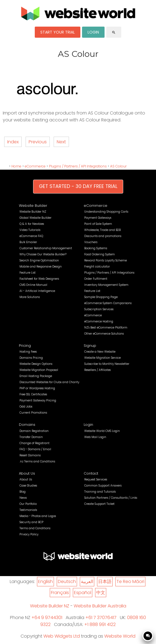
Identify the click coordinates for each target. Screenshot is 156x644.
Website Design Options (36, 364)
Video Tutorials (30, 230)
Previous (38, 142)
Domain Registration (34, 431)
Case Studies (28, 486)
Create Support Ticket (99, 504)
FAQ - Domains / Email (35, 449)
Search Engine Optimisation (39, 260)
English (45, 581)
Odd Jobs (26, 407)
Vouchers (91, 242)
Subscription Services (99, 309)
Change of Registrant (34, 443)
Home (16, 166)
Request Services (96, 479)
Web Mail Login (95, 437)
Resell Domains (30, 455)
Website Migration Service (102, 358)
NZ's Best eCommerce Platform (106, 328)
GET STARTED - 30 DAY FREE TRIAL (78, 186)
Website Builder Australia (100, 606)
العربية (87, 581)
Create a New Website (100, 352)
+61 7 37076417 (101, 618)
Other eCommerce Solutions (104, 334)
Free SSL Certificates (33, 394)
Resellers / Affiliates (97, 370)
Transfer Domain (31, 437)
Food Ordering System (100, 254)
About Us (27, 473)
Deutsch (67, 581)
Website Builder (33, 206)
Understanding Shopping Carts (106, 212)
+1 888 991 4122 (100, 624)
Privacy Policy (29, 534)
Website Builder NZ (33, 212)
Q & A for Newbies (32, 224)
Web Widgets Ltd (62, 636)
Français (60, 593)
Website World (120, 636)
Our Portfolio (28, 504)
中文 (101, 593)
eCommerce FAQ (31, 236)
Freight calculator (97, 267)
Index (13, 142)
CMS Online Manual (33, 285)
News (23, 498)
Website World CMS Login (102, 431)
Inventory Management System (106, 285)
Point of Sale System (98, 224)
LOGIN (93, 32)
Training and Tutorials (100, 492)
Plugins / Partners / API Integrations (78, 166)
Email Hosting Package (36, 376)
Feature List (28, 273)
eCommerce (35, 166)
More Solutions (30, 297)
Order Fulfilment (96, 279)
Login (88, 425)
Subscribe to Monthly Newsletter (107, 364)
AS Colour (118, 166)
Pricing (25, 346)
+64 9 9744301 (47, 618)
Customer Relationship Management (46, 248)
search (114, 32)
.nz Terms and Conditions (37, 461)
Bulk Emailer (28, 242)
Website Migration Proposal (39, 370)
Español (83, 593)
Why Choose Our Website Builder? (43, 254)
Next (61, 142)
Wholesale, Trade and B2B (102, 230)
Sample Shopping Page (101, 297)
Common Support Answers (103, 486)
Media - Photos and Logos (38, 516)
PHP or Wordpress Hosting (37, 388)
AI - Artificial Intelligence (37, 291)
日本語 (105, 581)
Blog (23, 492)
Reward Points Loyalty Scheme (106, 260)
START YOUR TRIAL (58, 32)
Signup (90, 346)
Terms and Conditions (35, 528)
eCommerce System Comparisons (108, 303)
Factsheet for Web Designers (39, 279)
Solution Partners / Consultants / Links (111, 498)
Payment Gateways (98, 218)
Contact (91, 473)
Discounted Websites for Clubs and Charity (49, 382)
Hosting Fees (28, 352)
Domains (27, 425)
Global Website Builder (35, 218)
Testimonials (28, 510)
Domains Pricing (31, 358)
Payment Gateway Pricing (38, 400)
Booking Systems (96, 248)
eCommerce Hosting (99, 321)
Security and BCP (31, 522)
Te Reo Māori (130, 581)
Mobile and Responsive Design (41, 267)
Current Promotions (33, 413)
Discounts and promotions (103, 236)
